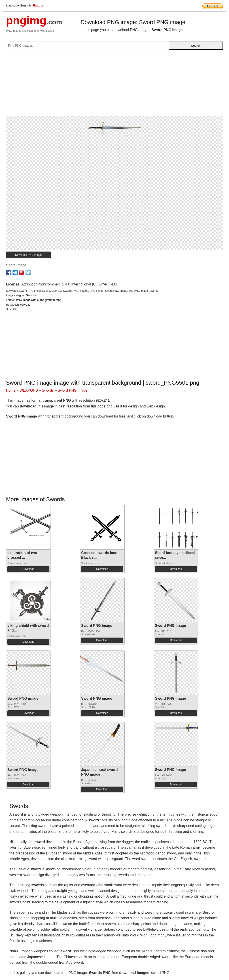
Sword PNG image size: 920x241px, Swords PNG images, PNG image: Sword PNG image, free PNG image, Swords (89, 291)
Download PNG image (29, 255)
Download (28, 569)
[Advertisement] (114, 85)
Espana (38, 5)
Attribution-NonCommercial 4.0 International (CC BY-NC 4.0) (69, 284)
